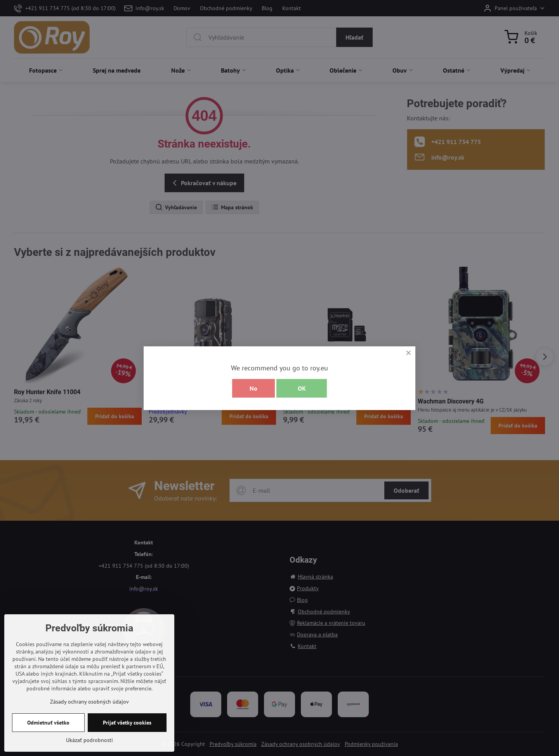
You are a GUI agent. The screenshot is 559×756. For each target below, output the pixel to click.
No (253, 388)
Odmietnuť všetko (48, 733)
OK (302, 388)
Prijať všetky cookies (127, 733)
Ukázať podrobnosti (89, 751)
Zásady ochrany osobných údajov (89, 713)
